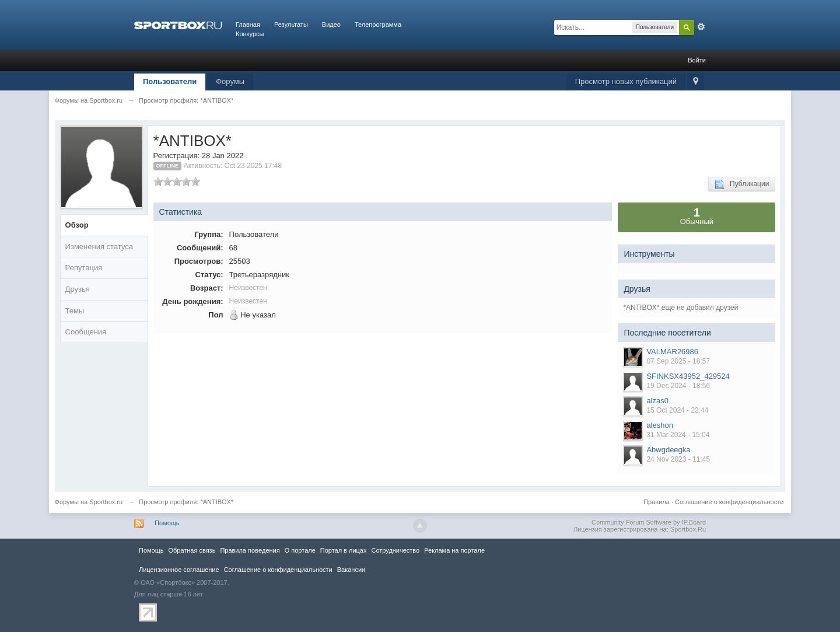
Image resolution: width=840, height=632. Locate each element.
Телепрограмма (378, 25)
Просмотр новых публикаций (626, 81)
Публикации (742, 184)
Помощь (167, 523)
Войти (697, 60)
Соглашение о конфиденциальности (729, 502)
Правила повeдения (250, 550)
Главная (248, 25)
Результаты (291, 25)
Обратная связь (192, 550)
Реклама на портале (454, 550)
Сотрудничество (395, 550)
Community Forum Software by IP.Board (649, 522)
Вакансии (351, 570)
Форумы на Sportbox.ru (89, 502)
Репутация (84, 268)
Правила (657, 502)
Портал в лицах (344, 550)
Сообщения (86, 332)
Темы (75, 311)
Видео (331, 25)
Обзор (77, 225)
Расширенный (701, 27)
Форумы (230, 81)
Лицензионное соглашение (179, 570)
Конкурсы (250, 34)
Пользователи (170, 81)
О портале (300, 550)
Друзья (78, 289)
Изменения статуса (99, 247)
